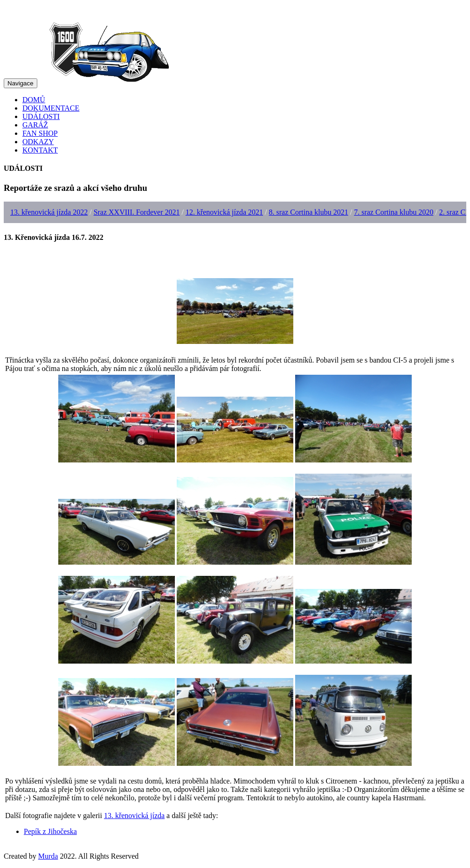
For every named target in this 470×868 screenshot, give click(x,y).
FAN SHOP (40, 133)
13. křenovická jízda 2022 (49, 212)
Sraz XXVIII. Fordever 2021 (137, 212)
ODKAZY (38, 142)
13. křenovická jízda (134, 815)
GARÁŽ (35, 125)
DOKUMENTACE (51, 108)
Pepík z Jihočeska (50, 831)
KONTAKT (40, 150)
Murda (48, 856)
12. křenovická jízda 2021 (224, 212)
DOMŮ (34, 100)
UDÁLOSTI (41, 116)
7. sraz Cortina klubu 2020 (394, 212)
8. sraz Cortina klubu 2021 (309, 212)
